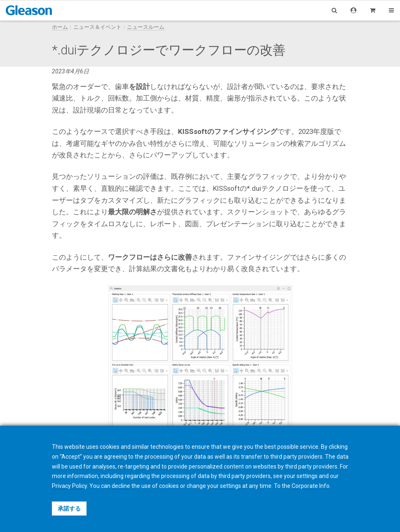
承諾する (69, 509)
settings (230, 486)
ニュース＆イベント (97, 27)
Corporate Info (311, 486)
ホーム (60, 27)
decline (121, 486)
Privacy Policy (69, 486)
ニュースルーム (146, 27)
